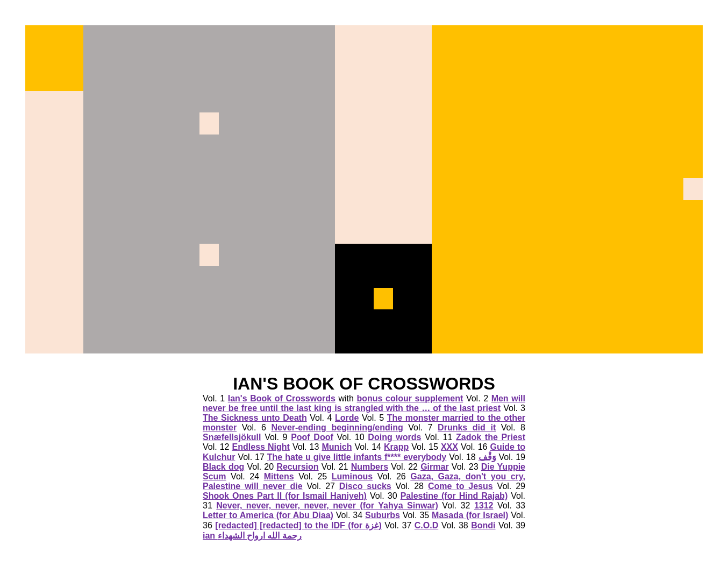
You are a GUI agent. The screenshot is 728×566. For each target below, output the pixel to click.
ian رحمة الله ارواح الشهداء (252, 536)
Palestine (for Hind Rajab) (454, 496)
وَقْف (487, 457)
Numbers (370, 467)
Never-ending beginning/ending (337, 427)
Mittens (279, 476)
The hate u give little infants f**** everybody (357, 457)
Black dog (223, 467)
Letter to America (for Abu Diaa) (268, 515)
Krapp (396, 447)
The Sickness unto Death (255, 418)
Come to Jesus (461, 486)
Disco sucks (365, 486)
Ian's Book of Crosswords (282, 398)
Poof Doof (312, 437)
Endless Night (261, 447)
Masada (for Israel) (470, 515)
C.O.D (426, 525)
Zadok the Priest (491, 437)
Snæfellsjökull (232, 437)
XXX (449, 447)
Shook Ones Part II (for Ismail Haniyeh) (285, 496)
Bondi (483, 525)
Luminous (352, 476)
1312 (484, 505)
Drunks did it (467, 427)
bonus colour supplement (410, 398)
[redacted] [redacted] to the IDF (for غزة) (298, 525)
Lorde (347, 418)
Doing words (394, 437)
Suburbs (383, 515)
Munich (337, 447)
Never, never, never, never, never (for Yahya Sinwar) (327, 505)
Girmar (434, 467)
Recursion (297, 467)
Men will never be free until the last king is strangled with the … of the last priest (364, 403)
